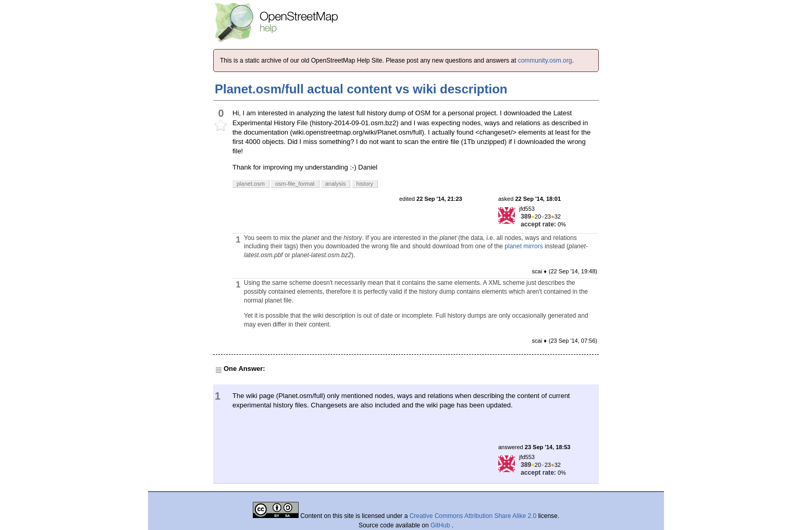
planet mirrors (524, 246)
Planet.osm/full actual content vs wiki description (361, 89)
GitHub (441, 525)
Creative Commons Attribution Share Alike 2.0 (473, 516)
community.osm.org (545, 61)
